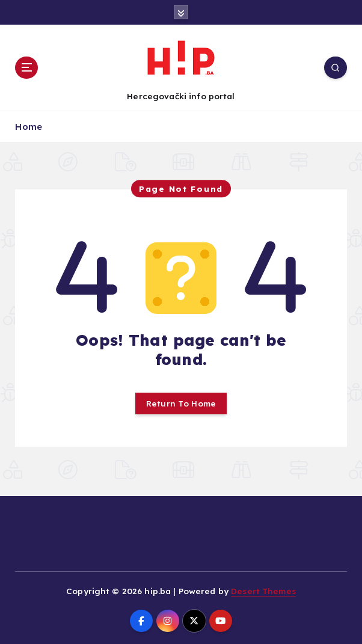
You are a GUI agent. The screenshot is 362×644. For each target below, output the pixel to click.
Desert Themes (263, 591)
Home (29, 127)
